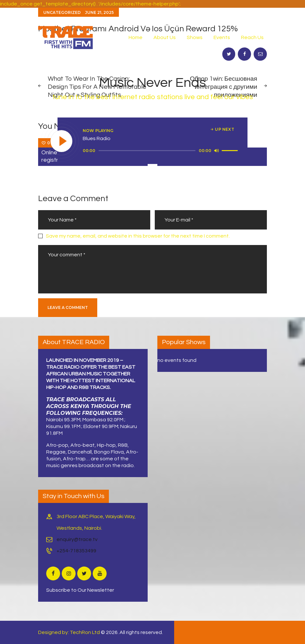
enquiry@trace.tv (77, 539)
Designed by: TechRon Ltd (69, 632)
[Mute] (216, 150)
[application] (161, 151)
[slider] (147, 151)
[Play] (62, 141)
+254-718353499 (76, 551)
